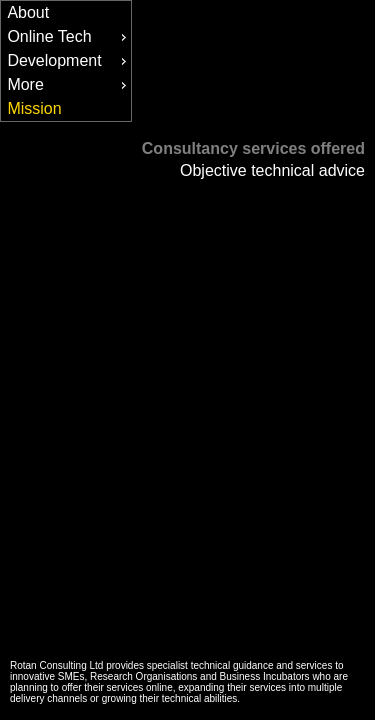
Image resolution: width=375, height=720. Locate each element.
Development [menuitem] (69, 60)
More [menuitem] (69, 84)
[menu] (66, 61)
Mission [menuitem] (34, 108)
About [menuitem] (28, 12)
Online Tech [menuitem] (69, 36)
